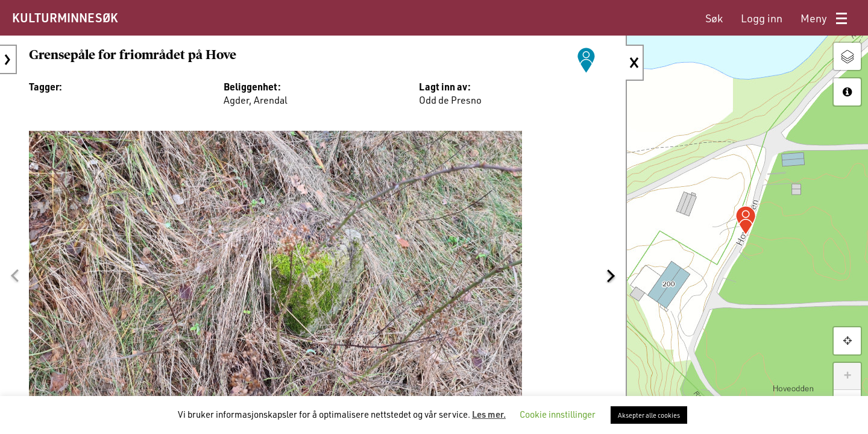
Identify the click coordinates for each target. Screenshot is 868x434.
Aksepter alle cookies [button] (649, 415)
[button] (14, 275)
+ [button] (847, 376)
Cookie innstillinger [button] (558, 414)
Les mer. (489, 414)
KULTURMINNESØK (65, 17)
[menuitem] (714, 18)
